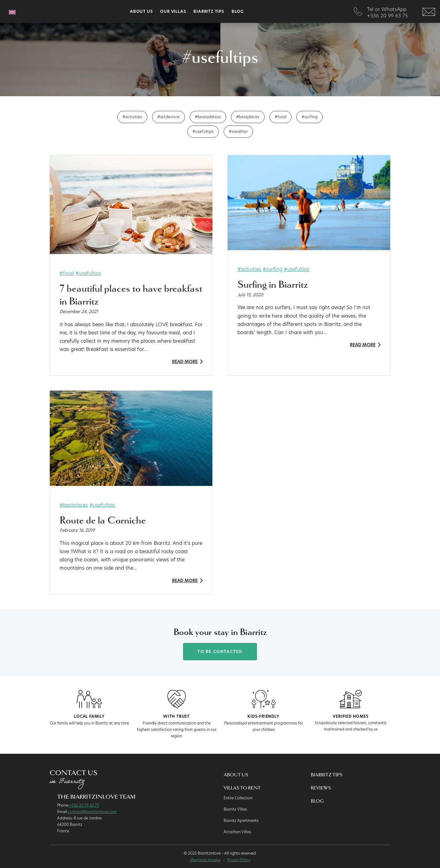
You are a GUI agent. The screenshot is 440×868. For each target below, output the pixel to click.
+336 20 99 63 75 (84, 805)
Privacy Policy (239, 860)
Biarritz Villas (235, 809)
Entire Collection (238, 798)
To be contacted (220, 652)
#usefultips (203, 131)
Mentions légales (205, 860)
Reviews (321, 788)
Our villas (173, 11)
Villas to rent (242, 788)
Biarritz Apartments (241, 820)
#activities (132, 117)
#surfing (310, 117)
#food (280, 117)
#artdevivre (169, 117)
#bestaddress (208, 117)
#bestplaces (248, 117)
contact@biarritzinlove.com (92, 811)
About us (141, 11)
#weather (238, 131)
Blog (238, 11)
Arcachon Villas (237, 832)
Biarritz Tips (209, 11)
